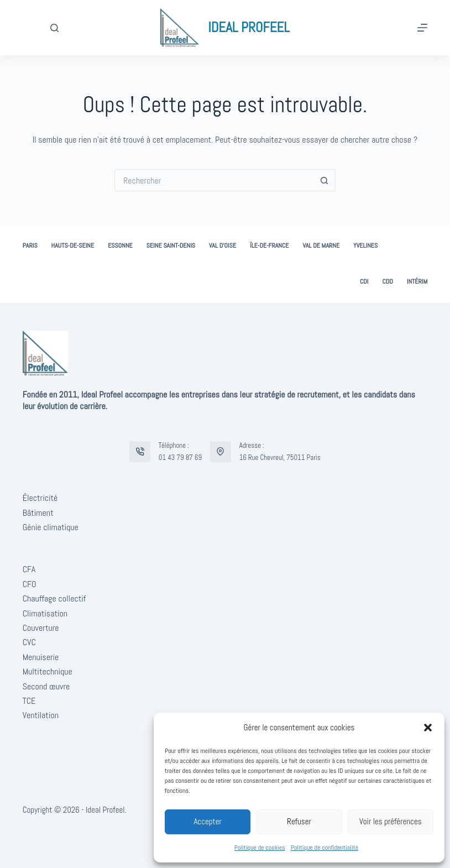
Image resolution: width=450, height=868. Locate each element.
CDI (364, 282)
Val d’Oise (223, 246)
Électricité (40, 498)
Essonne (120, 246)
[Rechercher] (54, 28)
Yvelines (365, 246)
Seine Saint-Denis (171, 246)
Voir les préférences (391, 821)
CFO (30, 584)
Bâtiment (38, 513)
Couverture (41, 628)
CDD (387, 282)
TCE (29, 701)
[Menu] (422, 28)
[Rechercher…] (214, 180)
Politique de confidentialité (325, 848)
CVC (29, 642)
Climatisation (45, 613)
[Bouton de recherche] (325, 180)
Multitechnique (48, 671)
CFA (29, 569)
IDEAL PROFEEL (249, 27)
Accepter (208, 821)
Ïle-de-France (269, 246)
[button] (428, 728)
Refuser (299, 821)
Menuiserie (41, 657)
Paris (30, 246)
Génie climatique (51, 527)
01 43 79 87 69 (180, 457)
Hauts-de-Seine (73, 246)
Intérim (417, 282)
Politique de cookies (260, 848)
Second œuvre (46, 686)
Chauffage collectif (54, 598)
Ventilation (41, 715)
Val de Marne (321, 246)
